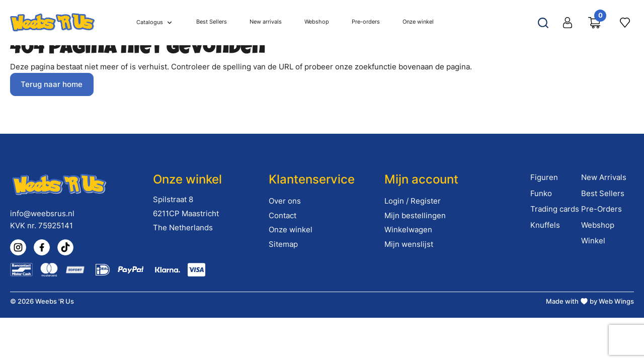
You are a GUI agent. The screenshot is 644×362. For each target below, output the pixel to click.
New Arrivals (604, 177)
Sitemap (283, 244)
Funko (541, 193)
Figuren (544, 177)
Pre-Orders (601, 209)
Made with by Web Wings (590, 301)
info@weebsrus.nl (42, 213)
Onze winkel (291, 230)
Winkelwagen (408, 230)
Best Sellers (603, 193)
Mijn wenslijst (409, 244)
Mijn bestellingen (415, 215)
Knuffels (545, 225)
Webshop (598, 225)
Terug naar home (52, 84)
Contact (283, 215)
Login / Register (413, 201)
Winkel (593, 241)
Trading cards (555, 209)
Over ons (285, 201)
